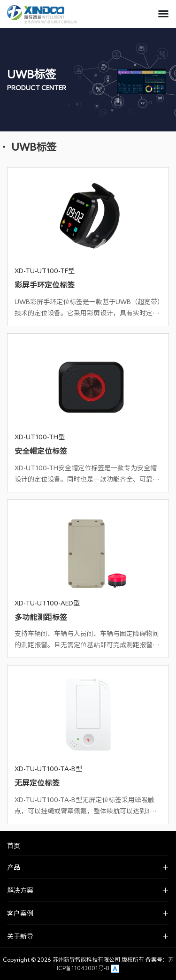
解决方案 (20, 890)
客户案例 (20, 913)
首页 (14, 846)
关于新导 (20, 936)
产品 (14, 867)
